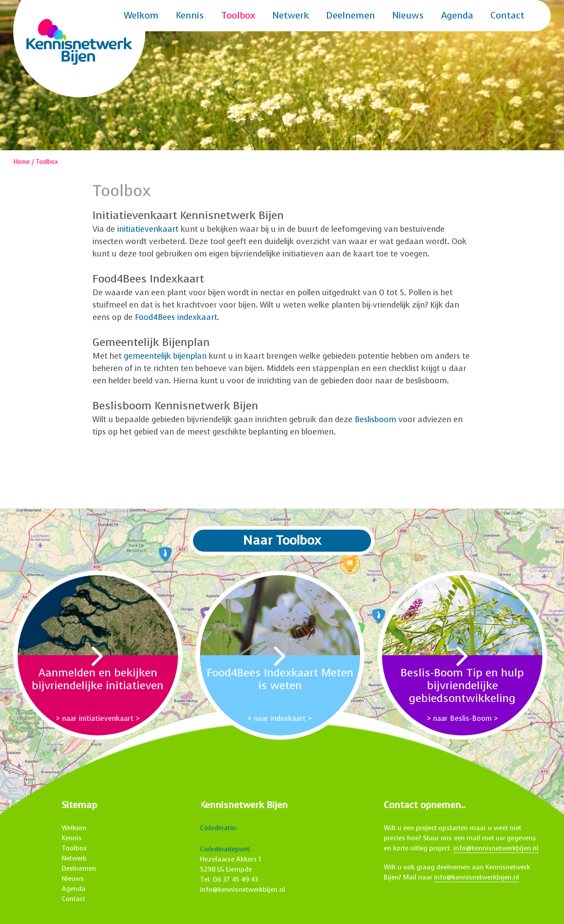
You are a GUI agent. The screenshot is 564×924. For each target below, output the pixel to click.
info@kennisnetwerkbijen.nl (243, 890)
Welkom (141, 15)
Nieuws (408, 15)
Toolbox (238, 15)
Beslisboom (375, 419)
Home (22, 162)
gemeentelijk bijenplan (165, 356)
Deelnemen (351, 15)
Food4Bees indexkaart (176, 317)
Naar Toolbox (282, 540)
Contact (507, 15)
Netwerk (291, 15)
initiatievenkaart (148, 229)
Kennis (190, 15)
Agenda (457, 15)
